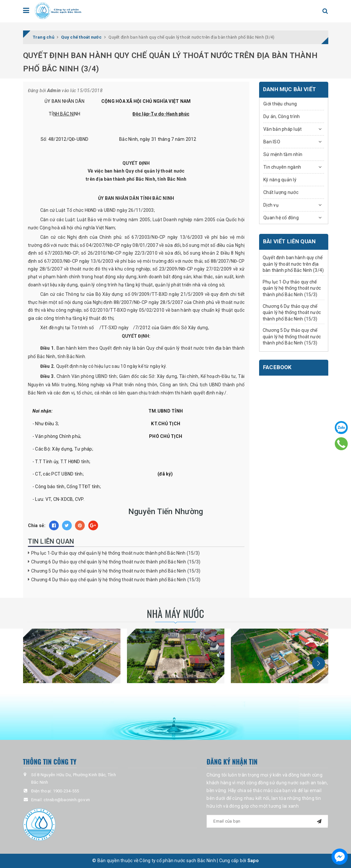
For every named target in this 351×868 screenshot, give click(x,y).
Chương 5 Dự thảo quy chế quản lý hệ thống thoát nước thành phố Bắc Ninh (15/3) (116, 571)
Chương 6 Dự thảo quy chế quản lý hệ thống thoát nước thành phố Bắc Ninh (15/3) (116, 562)
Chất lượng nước (281, 192)
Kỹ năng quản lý (280, 180)
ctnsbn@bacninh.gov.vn (67, 800)
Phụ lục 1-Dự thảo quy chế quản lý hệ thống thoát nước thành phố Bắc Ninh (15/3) (116, 553)
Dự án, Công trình (282, 116)
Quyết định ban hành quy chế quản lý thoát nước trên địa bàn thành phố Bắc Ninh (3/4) (293, 264)
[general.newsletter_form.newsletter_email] (267, 821)
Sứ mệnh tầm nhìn (283, 154)
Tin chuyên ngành (282, 167)
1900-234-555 (66, 791)
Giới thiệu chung (280, 104)
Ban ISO (272, 142)
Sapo (253, 861)
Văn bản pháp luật (282, 129)
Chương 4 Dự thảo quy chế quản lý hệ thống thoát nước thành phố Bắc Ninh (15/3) (116, 580)
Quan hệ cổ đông (281, 218)
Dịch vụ (271, 205)
